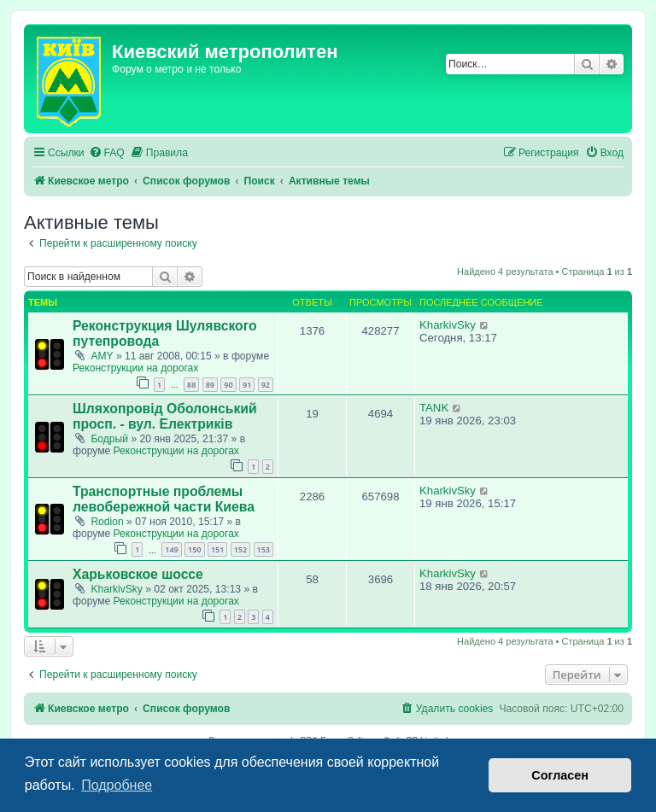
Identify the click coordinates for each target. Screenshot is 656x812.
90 (228, 385)
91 (247, 385)
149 (171, 549)
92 (266, 385)
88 (191, 385)
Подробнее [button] (117, 785)
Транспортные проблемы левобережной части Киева (164, 499)
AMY (102, 356)
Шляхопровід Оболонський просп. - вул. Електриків (165, 416)
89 (210, 385)
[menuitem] (107, 153)
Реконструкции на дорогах (135, 368)
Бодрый (109, 439)
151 (217, 549)
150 (194, 549)
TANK (434, 408)
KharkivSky (448, 325)
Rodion (107, 522)
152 (240, 549)
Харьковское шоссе (138, 574)
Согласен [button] (560, 775)
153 (264, 549)
